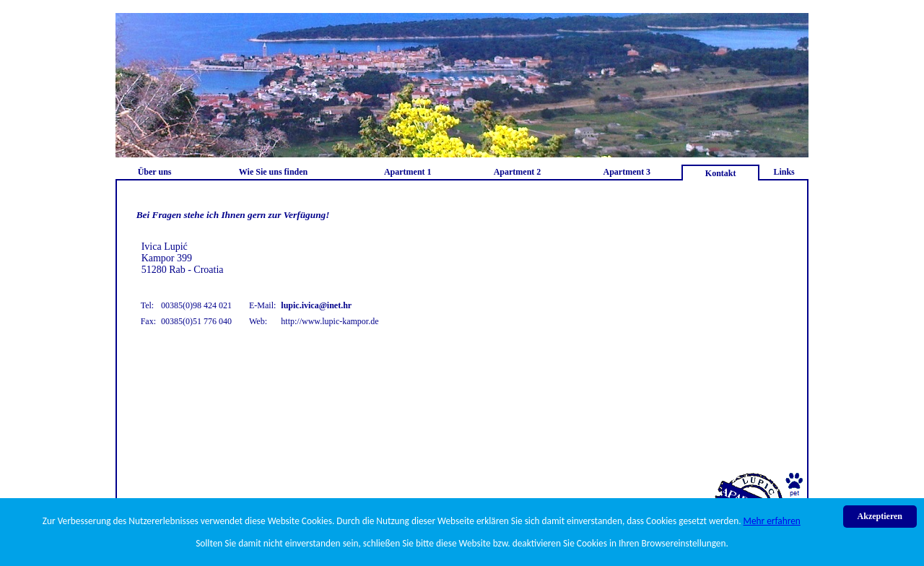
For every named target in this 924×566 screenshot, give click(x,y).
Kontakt (721, 173)
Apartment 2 (518, 172)
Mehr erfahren (772, 521)
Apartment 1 (408, 172)
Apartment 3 (627, 172)
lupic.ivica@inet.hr (316, 305)
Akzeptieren (880, 516)
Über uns (155, 172)
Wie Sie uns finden (273, 172)
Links (784, 172)
